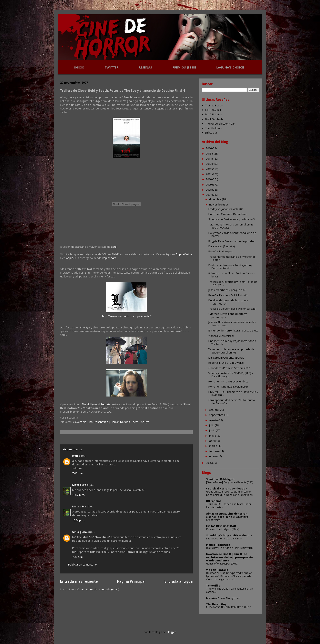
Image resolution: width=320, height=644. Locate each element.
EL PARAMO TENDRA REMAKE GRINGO (229, 607)
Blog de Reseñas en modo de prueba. (232, 241)
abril (212, 441)
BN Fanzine (214, 501)
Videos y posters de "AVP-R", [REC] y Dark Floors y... (231, 375)
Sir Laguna (79, 532)
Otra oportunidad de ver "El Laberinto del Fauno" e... (232, 402)
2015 (209, 154)
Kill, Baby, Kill (213, 110)
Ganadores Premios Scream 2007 (229, 368)
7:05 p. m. (78, 473)
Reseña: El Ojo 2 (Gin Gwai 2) (226, 363)
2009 (209, 184)
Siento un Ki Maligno (220, 479)
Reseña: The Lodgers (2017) (223, 529)
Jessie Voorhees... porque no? (227, 290)
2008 (209, 190)
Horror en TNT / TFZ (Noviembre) (228, 381)
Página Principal (131, 581)
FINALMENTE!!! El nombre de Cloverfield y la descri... (233, 393)
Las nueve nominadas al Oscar (224, 539)
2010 (209, 179)
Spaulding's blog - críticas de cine (229, 535)
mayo (213, 436)
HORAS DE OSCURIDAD (221, 526)
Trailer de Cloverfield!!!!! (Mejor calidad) (232, 309)
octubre (214, 410)
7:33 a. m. (78, 557)
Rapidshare (109, 258)
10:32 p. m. (78, 495)
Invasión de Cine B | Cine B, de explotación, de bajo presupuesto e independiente (230, 557)
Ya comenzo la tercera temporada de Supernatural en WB (231, 351)
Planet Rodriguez (218, 545)
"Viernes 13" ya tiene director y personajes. (228, 315)
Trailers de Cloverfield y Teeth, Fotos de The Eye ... (233, 283)
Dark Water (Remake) (222, 246)
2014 (209, 159)
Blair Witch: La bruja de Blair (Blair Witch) (230, 548)
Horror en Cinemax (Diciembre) (227, 214)
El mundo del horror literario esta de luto (233, 330)
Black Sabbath (214, 119)
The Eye (144, 422)
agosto (214, 420)
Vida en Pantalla (217, 570)
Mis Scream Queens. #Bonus (226, 358)
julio (212, 425)
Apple (70, 258)
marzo (213, 446)
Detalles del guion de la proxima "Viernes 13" (228, 302)
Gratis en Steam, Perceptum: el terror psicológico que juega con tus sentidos (229, 493)
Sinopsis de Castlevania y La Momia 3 (232, 219)
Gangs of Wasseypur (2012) (222, 564)
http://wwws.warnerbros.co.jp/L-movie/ (126, 316)
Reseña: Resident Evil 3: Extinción (229, 295)
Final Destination (98, 422)
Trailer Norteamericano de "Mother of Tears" (232, 258)
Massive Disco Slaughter (223, 598)
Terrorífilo (213, 585)
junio (213, 430)
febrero (214, 451)
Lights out (211, 133)
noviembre (216, 204)
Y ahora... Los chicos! (221, 336)
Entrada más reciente (79, 581)
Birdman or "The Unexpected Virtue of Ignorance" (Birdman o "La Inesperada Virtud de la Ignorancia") (229, 576)
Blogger (171, 632)
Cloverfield (80, 422)
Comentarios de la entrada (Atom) (98, 589)
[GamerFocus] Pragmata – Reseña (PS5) (230, 482)
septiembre (217, 415)
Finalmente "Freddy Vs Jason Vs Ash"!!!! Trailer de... (232, 342)
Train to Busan (214, 105)
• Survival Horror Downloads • (226, 488)
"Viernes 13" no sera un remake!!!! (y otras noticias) (231, 226)
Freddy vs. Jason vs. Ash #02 (226, 209)
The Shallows (213, 128)
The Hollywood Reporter (97, 404)
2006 (209, 463)
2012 (209, 169)
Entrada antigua (178, 581)
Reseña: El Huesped (221, 251)
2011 (209, 174)
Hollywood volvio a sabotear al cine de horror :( (232, 234)
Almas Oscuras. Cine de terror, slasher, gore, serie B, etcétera (227, 515)
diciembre (216, 199)
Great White (213, 520)
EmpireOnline (184, 254)
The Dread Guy (216, 604)
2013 (209, 164)
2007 (209, 195)
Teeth (135, 422)
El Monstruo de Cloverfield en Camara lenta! (232, 275)
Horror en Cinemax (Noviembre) (228, 387)
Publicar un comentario (82, 564)
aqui (138, 97)
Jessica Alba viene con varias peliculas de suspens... (232, 324)
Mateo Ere (79, 485)
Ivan (75, 456)
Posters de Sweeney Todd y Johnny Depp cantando (230, 267)
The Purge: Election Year (220, 124)
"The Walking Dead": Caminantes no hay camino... (229, 590)
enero (213, 456)
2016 (209, 148)
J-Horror (114, 422)
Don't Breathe (214, 114)
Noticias (125, 422)
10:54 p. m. (78, 520)
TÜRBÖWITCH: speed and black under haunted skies (229, 506)
